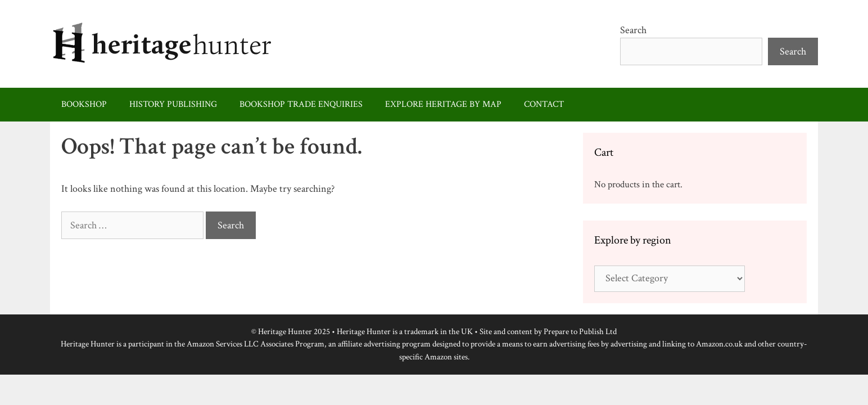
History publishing (173, 104)
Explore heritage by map (443, 104)
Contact (544, 104)
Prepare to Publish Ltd (580, 332)
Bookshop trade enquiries (301, 104)
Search (633, 30)
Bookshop (84, 104)
